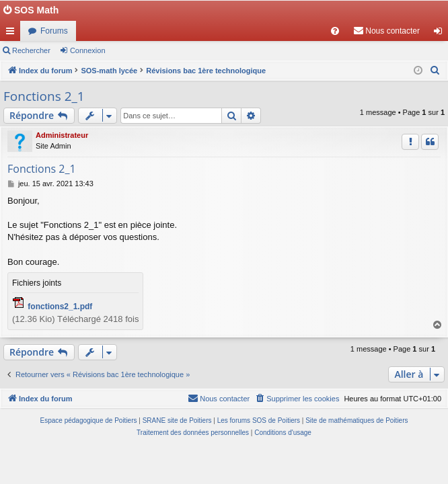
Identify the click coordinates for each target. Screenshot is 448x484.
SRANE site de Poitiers (177, 420)
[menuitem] (335, 31)
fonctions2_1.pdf (60, 307)
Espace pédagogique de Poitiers (89, 420)
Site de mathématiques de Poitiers (357, 420)
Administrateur (62, 135)
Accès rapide (13, 34)
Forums (54, 31)
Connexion (88, 50)
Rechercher (31, 50)
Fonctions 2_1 (44, 96)
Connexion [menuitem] (441, 34)
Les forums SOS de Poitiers (259, 420)
